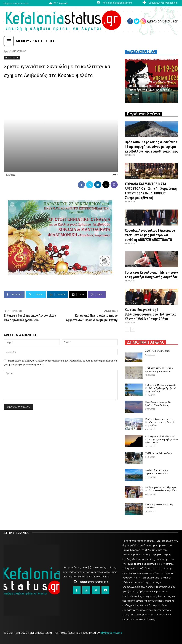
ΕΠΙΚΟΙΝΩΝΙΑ (16, 532)
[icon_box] (159, 3)
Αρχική (7, 51)
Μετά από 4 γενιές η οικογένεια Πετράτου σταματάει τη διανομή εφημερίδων (160, 422)
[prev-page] (127, 329)
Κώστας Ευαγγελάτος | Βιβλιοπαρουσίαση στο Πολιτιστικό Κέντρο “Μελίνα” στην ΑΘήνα (151, 314)
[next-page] (133, 329)
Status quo (136, 76)
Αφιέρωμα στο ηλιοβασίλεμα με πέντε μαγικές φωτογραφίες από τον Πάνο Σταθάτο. (162, 439)
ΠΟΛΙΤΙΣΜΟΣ (20, 51)
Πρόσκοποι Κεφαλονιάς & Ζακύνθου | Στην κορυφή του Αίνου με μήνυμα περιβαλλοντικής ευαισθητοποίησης (151, 147)
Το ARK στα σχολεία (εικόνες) (159, 453)
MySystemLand (111, 633)
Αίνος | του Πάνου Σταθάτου (158, 351)
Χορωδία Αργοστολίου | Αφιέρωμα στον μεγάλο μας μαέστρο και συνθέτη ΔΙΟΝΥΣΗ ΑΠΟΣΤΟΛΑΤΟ (150, 235)
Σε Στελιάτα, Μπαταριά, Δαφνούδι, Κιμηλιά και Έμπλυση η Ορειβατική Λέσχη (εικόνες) (161, 388)
